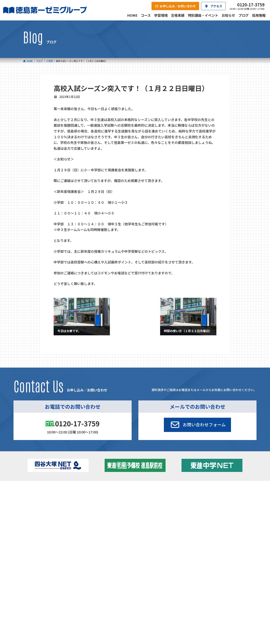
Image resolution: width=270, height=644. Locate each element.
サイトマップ (214, 550)
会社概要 (106, 525)
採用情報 (180, 525)
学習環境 (69, 525)
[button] (197, 425)
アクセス (143, 525)
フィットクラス (44, 501)
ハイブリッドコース (100, 506)
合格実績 (33, 525)
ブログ (204, 505)
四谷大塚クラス (44, 511)
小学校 (36, 495)
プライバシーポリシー (235, 550)
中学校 (89, 495)
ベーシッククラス (46, 516)
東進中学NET (98, 511)
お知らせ (206, 500)
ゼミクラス (42, 506)
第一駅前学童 (146, 505)
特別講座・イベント (212, 495)
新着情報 (201, 489)
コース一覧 (34, 489)
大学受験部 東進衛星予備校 (156, 495)
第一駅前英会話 (148, 510)
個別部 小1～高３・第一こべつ (156, 500)
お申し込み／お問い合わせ (227, 525)
